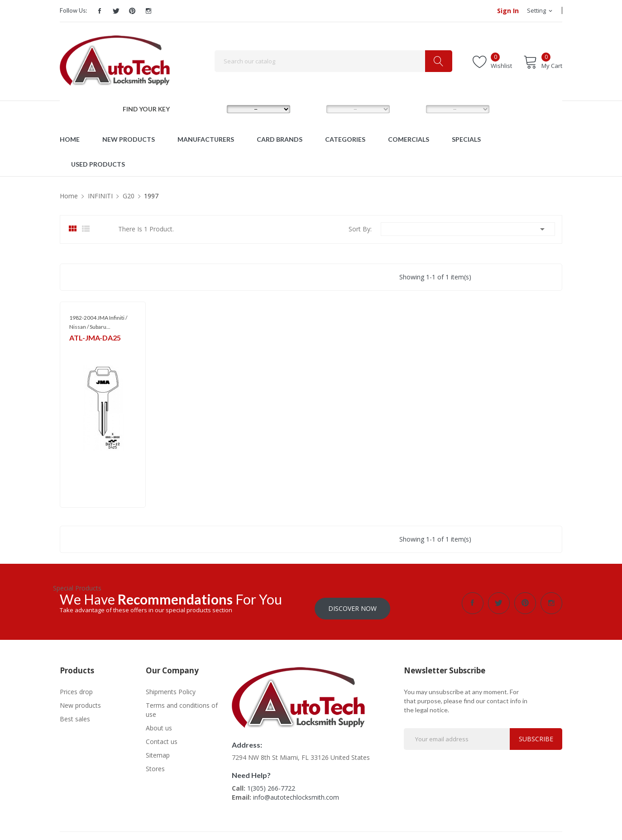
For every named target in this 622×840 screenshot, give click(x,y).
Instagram (148, 11)
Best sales (75, 713)
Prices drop (76, 686)
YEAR (409, 109)
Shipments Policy (171, 686)
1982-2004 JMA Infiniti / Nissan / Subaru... (98, 322)
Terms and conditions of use (182, 704)
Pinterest (132, 11)
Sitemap (158, 750)
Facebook (100, 11)
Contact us (162, 736)
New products (80, 700)
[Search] (333, 61)
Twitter (116, 11)
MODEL (313, 109)
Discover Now (352, 603)
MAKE (211, 109)
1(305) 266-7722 (271, 783)
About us (159, 722)
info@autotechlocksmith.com (296, 792)
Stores (155, 763)
